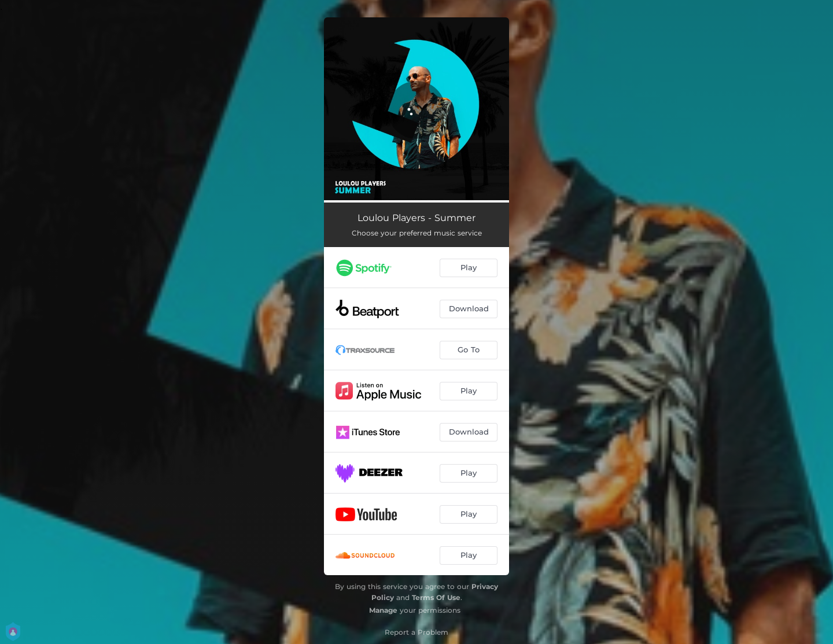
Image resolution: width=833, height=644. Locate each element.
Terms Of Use (436, 597)
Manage (383, 610)
